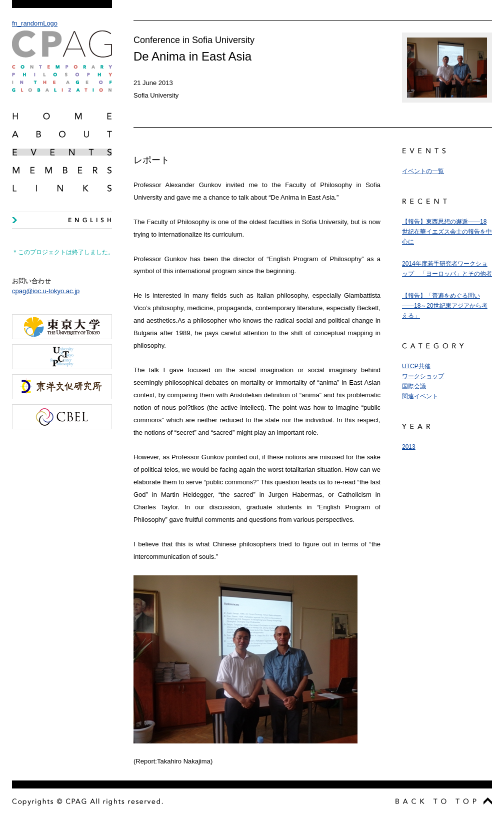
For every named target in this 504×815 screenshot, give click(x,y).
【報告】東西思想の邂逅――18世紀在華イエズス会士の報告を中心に (447, 232)
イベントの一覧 (423, 171)
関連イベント (420, 396)
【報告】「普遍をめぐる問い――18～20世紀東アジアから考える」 (445, 306)
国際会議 (414, 386)
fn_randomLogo (62, 56)
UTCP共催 (416, 366)
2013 (409, 447)
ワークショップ (423, 376)
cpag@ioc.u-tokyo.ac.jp (46, 291)
